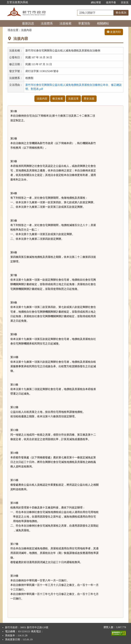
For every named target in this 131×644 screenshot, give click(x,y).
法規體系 (47, 23)
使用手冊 (111, 3)
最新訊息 (28, 23)
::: (85, 3)
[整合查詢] (95, 13)
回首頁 (125, 3)
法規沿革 (73, 99)
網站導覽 (96, 3)
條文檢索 (58, 99)
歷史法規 (89, 99)
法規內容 (42, 99)
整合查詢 (121, 13)
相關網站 (103, 23)
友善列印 (114, 32)
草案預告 (84, 23)
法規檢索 (65, 23)
